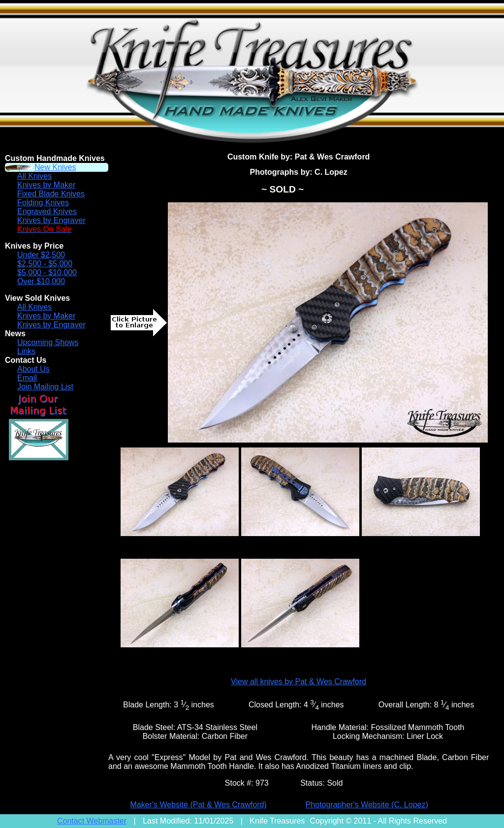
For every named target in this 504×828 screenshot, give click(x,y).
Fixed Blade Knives (51, 194)
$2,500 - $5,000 (45, 264)
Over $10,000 (41, 281)
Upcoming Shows (48, 342)
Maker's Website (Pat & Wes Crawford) (198, 805)
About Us (33, 369)
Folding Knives (43, 203)
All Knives (34, 176)
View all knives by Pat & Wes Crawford (299, 682)
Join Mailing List (45, 387)
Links (26, 351)
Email (27, 378)
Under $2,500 (41, 255)
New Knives (55, 167)
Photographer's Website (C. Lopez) (367, 805)
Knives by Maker (46, 185)
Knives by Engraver (51, 220)
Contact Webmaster (92, 821)
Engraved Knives (47, 211)
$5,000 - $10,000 (47, 272)
